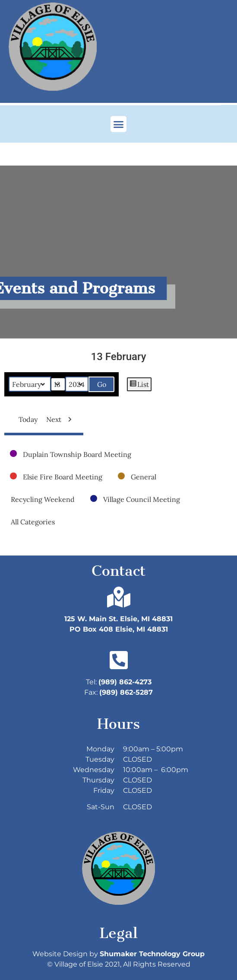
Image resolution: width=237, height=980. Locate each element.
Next (61, 420)
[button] (119, 121)
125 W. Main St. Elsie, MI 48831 (118, 619)
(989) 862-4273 (125, 682)
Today (25, 420)
